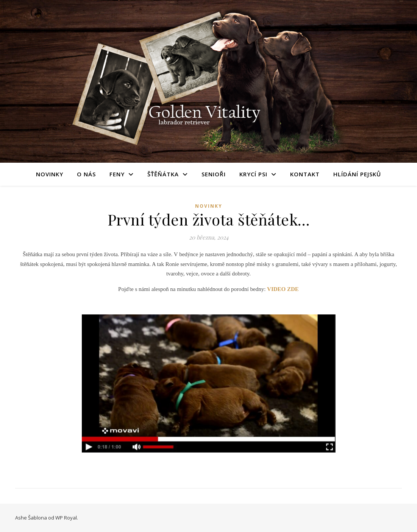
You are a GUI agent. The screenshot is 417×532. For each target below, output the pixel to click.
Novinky (50, 174)
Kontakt (305, 174)
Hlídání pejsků (357, 174)
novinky (209, 206)
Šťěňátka (163, 174)
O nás (86, 174)
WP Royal (66, 518)
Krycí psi (253, 174)
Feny (117, 174)
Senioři (214, 174)
